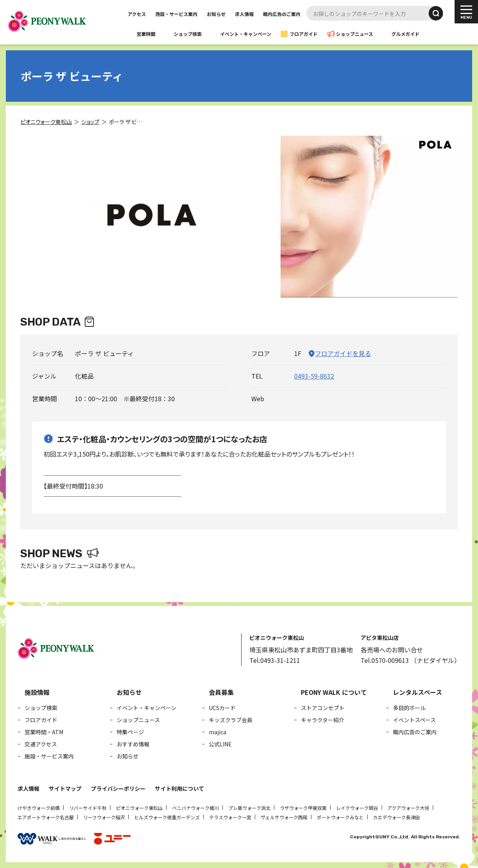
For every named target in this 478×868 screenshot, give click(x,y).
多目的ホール (409, 708)
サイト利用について (179, 788)
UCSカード (222, 708)
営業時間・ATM (44, 732)
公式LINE (220, 744)
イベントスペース (414, 720)
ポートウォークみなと (340, 817)
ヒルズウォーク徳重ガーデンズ (167, 817)
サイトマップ (65, 788)
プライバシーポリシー (118, 788)
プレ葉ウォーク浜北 (249, 808)
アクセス (137, 14)
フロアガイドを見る (343, 353)
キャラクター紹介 (323, 720)
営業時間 (146, 34)
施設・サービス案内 (176, 14)
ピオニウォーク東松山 (139, 808)
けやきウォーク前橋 (39, 808)
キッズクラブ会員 (231, 720)
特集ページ (130, 732)
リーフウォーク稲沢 (104, 817)
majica (218, 732)
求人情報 (244, 14)
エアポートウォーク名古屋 (46, 817)
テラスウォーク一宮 (230, 817)
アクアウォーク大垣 (408, 808)
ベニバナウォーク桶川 (195, 808)
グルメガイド (405, 34)
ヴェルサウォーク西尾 (284, 817)
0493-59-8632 (314, 376)
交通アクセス (41, 744)
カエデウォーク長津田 (396, 817)
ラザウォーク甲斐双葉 (303, 808)
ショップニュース (355, 34)
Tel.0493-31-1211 (275, 660)
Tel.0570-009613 (385, 660)
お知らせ (216, 14)
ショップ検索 (188, 34)
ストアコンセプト (323, 708)
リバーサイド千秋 (88, 808)
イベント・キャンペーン (246, 34)
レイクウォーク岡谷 (357, 808)
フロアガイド (304, 34)
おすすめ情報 (133, 744)
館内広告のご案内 (282, 14)
